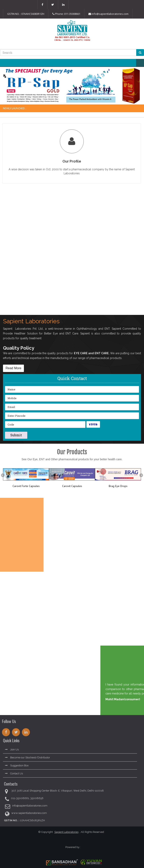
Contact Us (14, 772)
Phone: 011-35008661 (66, 14)
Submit (16, 435)
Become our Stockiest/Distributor (27, 756)
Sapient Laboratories (65, 832)
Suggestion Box (17, 764)
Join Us (12, 748)
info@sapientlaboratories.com (108, 14)
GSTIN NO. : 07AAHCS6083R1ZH (26, 14)
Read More (13, 368)
